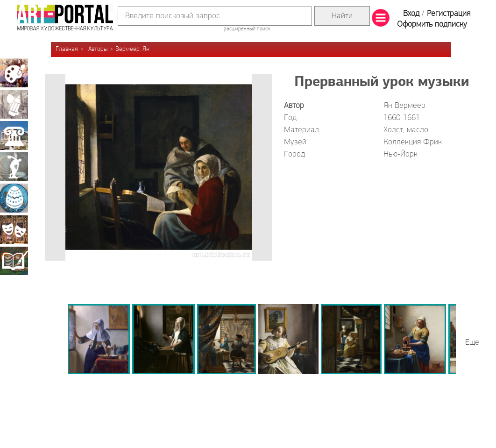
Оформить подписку (432, 25)
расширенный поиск (247, 29)
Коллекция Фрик (413, 142)
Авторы (98, 49)
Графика (14, 104)
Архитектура (14, 135)
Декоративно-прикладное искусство (14, 198)
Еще (472, 343)
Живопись (14, 73)
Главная (67, 49)
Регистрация (449, 14)
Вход (411, 14)
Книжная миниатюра (14, 261)
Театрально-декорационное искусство (14, 229)
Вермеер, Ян (132, 49)
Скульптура (14, 167)
